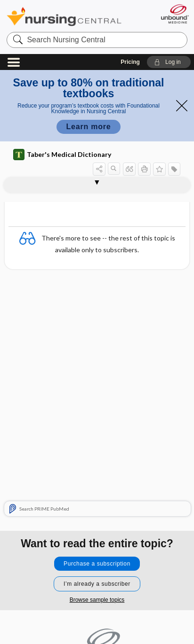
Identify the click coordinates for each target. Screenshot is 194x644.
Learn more (88, 127)
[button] (169, 62)
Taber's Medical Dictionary (62, 155)
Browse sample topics (97, 600)
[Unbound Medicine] (174, 14)
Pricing (130, 62)
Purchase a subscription (97, 564)
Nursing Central (64, 16)
